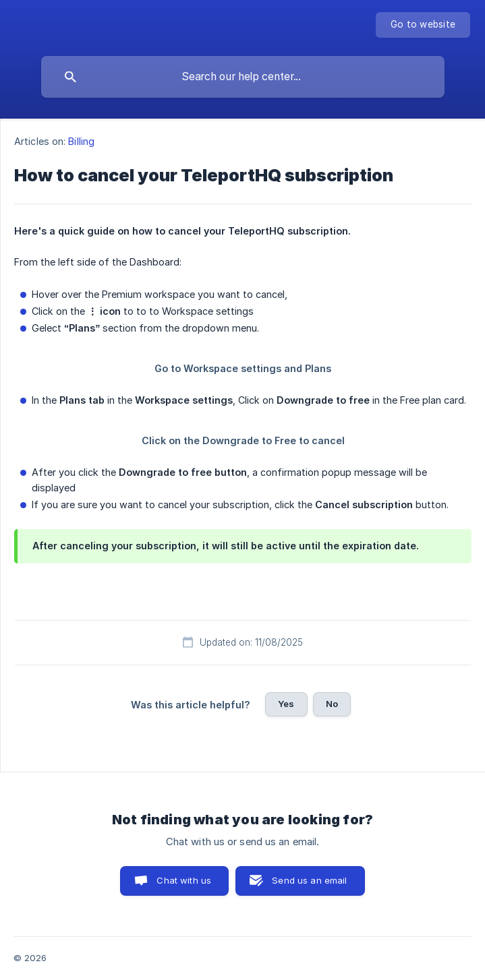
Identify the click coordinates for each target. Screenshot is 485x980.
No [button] (332, 704)
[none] (423, 25)
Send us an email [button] (309, 880)
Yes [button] (286, 704)
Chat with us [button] (184, 880)
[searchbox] (243, 77)
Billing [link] (81, 141)
